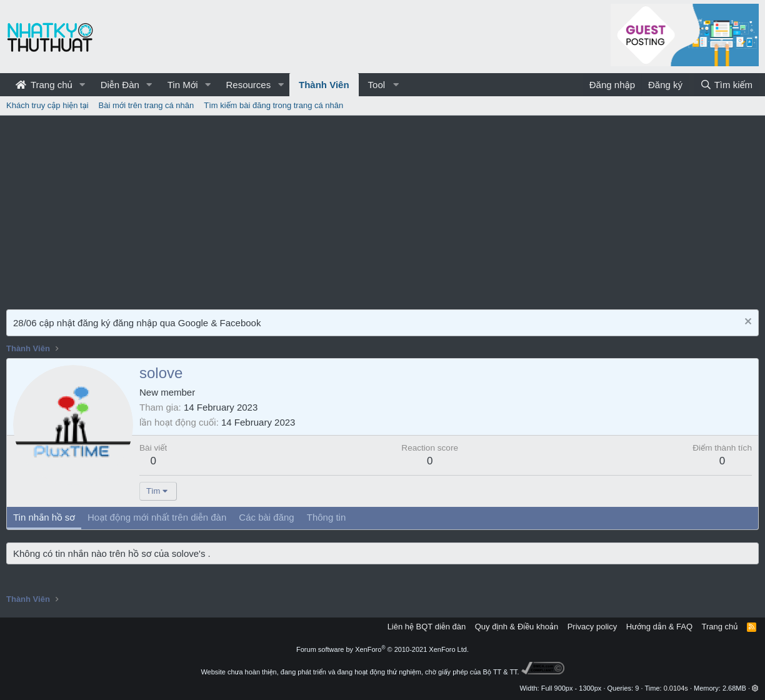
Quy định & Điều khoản (517, 627)
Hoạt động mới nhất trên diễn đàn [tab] (157, 517)
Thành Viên (324, 85)
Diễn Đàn (120, 85)
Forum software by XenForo (382, 649)
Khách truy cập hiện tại (47, 105)
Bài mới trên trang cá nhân (147, 105)
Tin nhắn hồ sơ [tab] (44, 517)
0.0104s (676, 688)
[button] (82, 85)
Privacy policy (592, 627)
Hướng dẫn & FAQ (659, 627)
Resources (248, 85)
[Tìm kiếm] (726, 85)
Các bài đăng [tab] (266, 517)
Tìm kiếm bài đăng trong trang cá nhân (273, 105)
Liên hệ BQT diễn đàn (427, 627)
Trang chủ (44, 85)
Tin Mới (183, 85)
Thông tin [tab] (327, 517)
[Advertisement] (382, 209)
